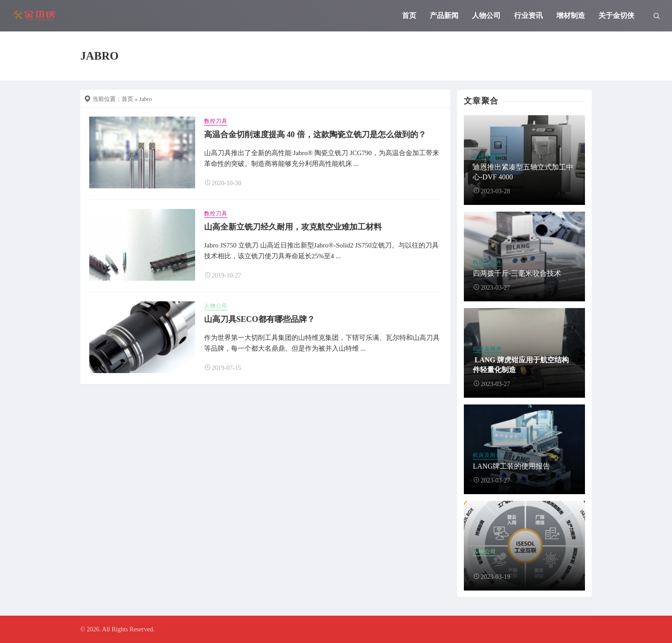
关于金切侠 (616, 15)
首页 (409, 15)
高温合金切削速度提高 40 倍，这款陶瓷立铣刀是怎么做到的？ (315, 135)
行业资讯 (528, 15)
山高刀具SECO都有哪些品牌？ (260, 319)
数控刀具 (216, 121)
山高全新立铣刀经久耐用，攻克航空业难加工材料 (293, 227)
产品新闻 (444, 15)
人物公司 (486, 15)
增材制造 (571, 15)
